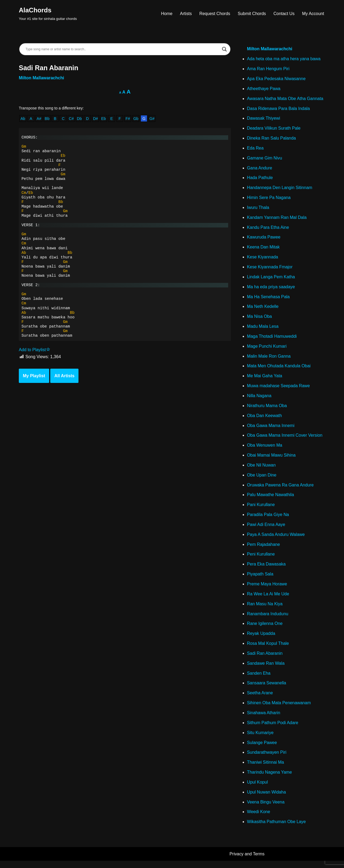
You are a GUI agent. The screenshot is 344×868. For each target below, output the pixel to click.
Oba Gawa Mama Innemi (271, 429)
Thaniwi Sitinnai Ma (266, 769)
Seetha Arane (260, 699)
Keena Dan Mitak (264, 249)
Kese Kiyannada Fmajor (270, 269)
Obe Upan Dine (262, 479)
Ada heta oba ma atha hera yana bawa (284, 59)
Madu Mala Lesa (263, 329)
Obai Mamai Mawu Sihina (271, 459)
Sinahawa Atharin (264, 719)
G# (153, 119)
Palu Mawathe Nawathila (271, 499)
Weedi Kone (259, 819)
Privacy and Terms (247, 861)
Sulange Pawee (262, 749)
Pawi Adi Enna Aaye (266, 529)
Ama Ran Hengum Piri (268, 69)
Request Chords (214, 13)
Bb (47, 119)
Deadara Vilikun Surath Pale (274, 129)
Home (166, 13)
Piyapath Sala (260, 579)
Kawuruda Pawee (264, 239)
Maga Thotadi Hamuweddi (272, 339)
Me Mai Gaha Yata (265, 379)
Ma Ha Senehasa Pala (268, 299)
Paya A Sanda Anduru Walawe (276, 539)
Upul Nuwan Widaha (267, 799)
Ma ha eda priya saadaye (271, 289)
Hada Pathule (260, 179)
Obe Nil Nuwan (261, 469)
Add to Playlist (35, 352)
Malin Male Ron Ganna (269, 359)
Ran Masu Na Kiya (265, 609)
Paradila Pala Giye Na (268, 519)
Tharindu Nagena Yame (270, 779)
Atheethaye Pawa (264, 89)
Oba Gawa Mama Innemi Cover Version (285, 439)
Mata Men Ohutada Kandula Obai (279, 369)
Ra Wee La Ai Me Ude (268, 599)
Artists (185, 13)
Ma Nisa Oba (259, 319)
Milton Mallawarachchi (42, 78)
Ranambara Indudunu (268, 619)
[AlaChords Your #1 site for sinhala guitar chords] (48, 13)
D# (96, 119)
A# (39, 119)
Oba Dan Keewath (265, 419)
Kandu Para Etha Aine (268, 229)
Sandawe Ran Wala (266, 669)
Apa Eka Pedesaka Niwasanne (277, 79)
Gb (137, 119)
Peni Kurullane (261, 559)
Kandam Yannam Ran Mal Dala (277, 219)
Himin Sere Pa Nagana (269, 199)
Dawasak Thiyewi (264, 119)
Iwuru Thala (258, 209)
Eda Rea (255, 149)
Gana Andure (260, 169)
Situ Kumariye (260, 739)
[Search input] (122, 49)
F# (129, 119)
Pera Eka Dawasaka (266, 569)
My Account (313, 13)
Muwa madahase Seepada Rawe (279, 389)
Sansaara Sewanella (267, 689)
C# (71, 119)
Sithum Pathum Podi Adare (273, 729)
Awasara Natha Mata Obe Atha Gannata (285, 99)
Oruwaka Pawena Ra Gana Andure (281, 489)
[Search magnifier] (224, 49)
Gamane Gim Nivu (265, 159)
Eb (104, 119)
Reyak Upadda (261, 639)
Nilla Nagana (259, 399)
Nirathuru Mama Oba (267, 409)
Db (80, 119)
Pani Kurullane (261, 509)
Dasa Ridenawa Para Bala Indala (279, 109)
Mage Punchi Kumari (267, 349)
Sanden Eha (259, 679)
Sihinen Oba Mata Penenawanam (279, 709)
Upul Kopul (257, 789)
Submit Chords (251, 13)
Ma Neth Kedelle (263, 309)
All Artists (64, 378)
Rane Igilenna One (265, 629)
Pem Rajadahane (264, 549)
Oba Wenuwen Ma (265, 449)
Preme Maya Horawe (267, 589)
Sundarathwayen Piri (267, 759)
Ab (23, 119)
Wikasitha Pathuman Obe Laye (277, 829)
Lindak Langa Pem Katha (271, 279)
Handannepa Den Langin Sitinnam (280, 189)
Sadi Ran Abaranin (265, 659)
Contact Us (284, 13)
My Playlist (34, 378)
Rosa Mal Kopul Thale (268, 649)
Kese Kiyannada (263, 259)
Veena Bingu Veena (266, 809)
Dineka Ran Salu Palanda (272, 139)
